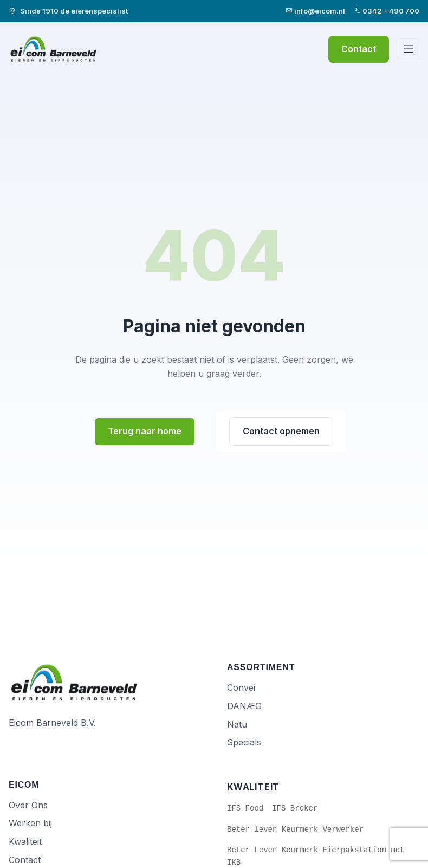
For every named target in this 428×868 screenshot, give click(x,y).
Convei (241, 687)
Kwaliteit (25, 841)
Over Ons (28, 805)
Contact (359, 49)
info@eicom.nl (315, 11)
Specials (244, 742)
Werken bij (30, 823)
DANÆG (244, 706)
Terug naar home (145, 431)
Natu (237, 724)
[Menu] (408, 49)
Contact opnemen (281, 431)
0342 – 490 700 (387, 11)
